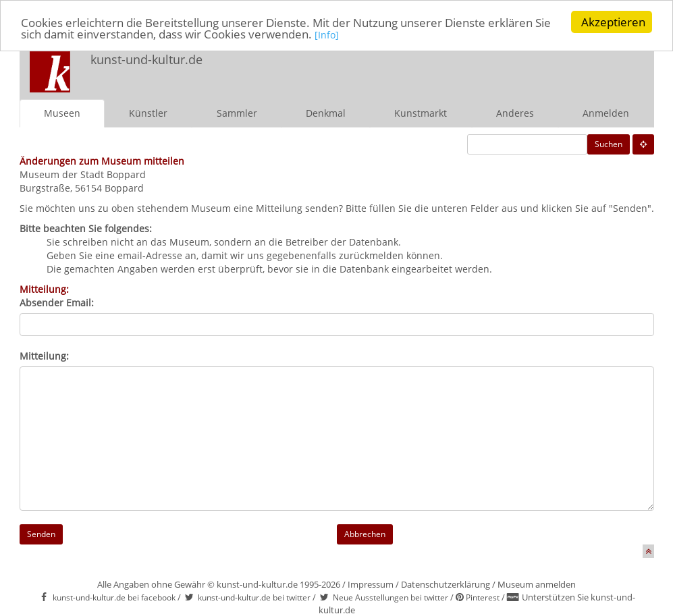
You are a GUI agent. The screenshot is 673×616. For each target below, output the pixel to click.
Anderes (515, 113)
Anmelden (606, 113)
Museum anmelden (537, 584)
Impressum (371, 584)
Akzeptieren (613, 22)
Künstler (148, 113)
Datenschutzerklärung (446, 584)
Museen (62, 113)
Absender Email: (57, 303)
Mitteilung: (44, 356)
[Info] (327, 35)
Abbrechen (365, 534)
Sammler (237, 113)
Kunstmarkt (421, 113)
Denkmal (326, 113)
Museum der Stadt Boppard (83, 174)
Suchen (609, 144)
